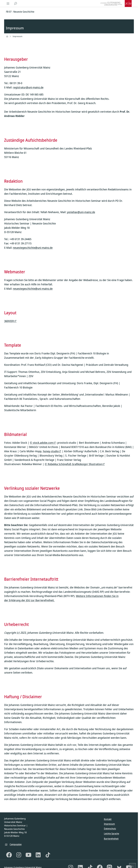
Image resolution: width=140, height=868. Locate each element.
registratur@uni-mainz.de (28, 88)
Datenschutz (110, 829)
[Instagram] (19, 855)
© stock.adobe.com (41, 443)
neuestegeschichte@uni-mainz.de (33, 248)
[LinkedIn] (38, 855)
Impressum (17, 36)
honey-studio (51, 451)
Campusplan (16, 844)
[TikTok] (48, 855)
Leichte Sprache (111, 834)
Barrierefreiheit (111, 839)
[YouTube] (28, 855)
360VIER (9, 321)
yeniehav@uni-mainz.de (81, 212)
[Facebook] (9, 855)
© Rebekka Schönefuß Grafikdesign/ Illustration (73, 464)
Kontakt (108, 819)
